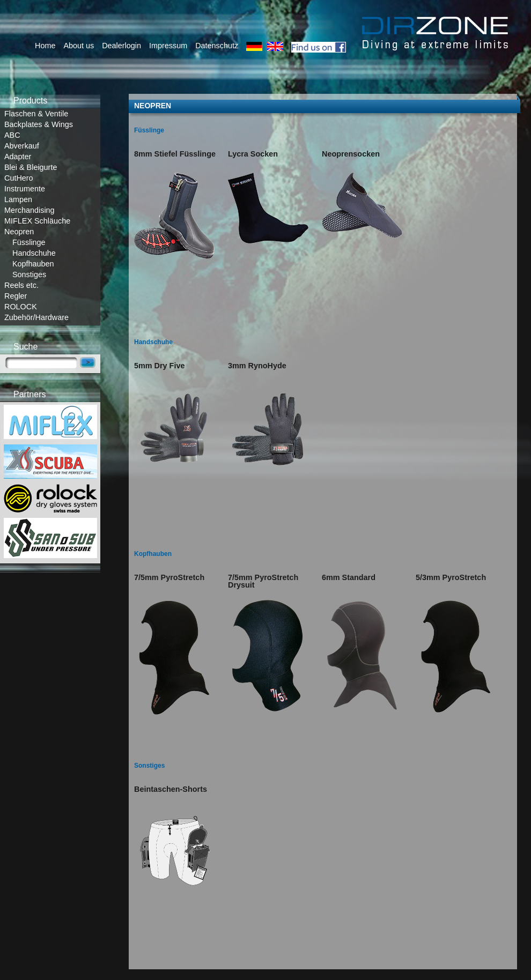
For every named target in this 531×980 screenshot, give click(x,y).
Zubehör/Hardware (36, 317)
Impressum (168, 46)
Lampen (18, 199)
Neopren (19, 232)
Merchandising (29, 210)
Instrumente (25, 189)
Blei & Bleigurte (31, 167)
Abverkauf (22, 146)
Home (45, 46)
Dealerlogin (121, 46)
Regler (16, 296)
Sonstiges (29, 274)
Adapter (18, 157)
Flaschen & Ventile (36, 114)
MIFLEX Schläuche (37, 221)
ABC (12, 135)
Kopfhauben (33, 264)
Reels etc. (21, 285)
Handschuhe (34, 253)
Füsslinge (29, 242)
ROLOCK (21, 307)
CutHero (19, 178)
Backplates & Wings (39, 124)
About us (79, 46)
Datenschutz (217, 46)
